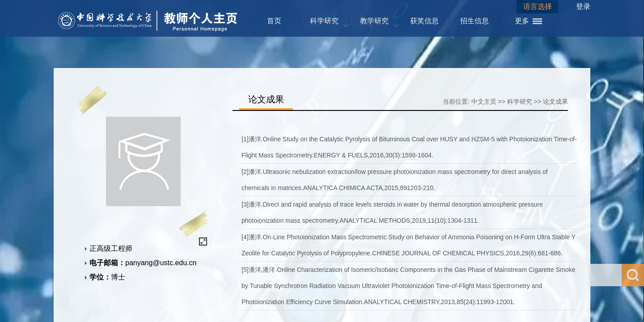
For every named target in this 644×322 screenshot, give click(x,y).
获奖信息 (424, 21)
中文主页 (484, 102)
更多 (522, 21)
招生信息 (475, 21)
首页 (274, 21)
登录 (583, 6)
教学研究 (374, 21)
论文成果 (555, 102)
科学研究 (324, 21)
